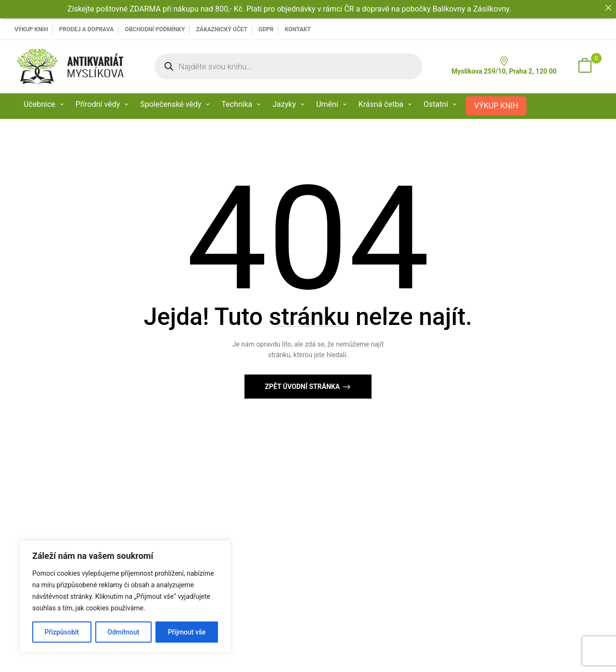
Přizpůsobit (62, 632)
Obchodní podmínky (155, 29)
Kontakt (298, 29)
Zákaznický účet (221, 29)
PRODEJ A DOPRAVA (87, 29)
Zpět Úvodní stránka (303, 387)
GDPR (266, 29)
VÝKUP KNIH (31, 29)
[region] (125, 596)
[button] (585, 66)
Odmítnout (123, 632)
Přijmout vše (187, 632)
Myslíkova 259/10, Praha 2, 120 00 (504, 66)
